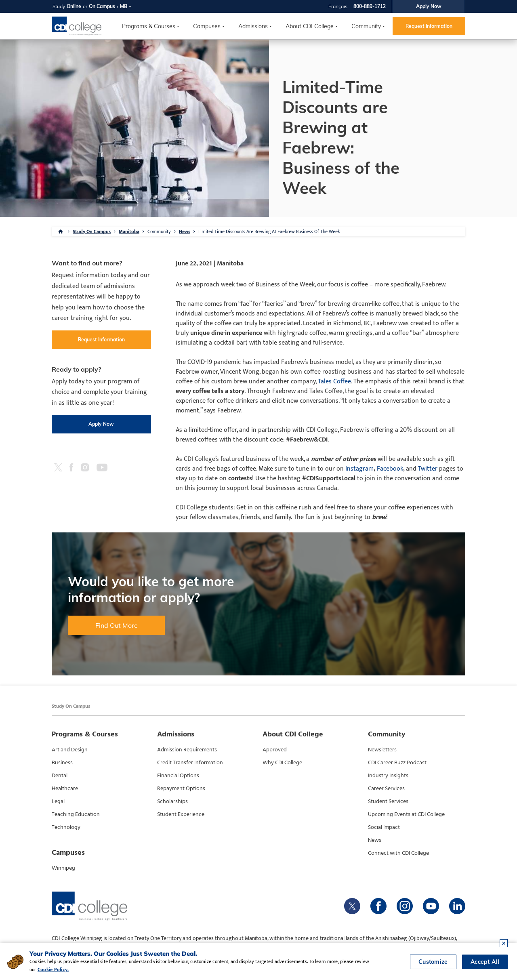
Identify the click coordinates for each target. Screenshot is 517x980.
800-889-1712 (370, 6)
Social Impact (384, 827)
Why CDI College (282, 763)
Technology (66, 827)
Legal (58, 801)
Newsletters (382, 750)
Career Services (386, 789)
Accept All (485, 962)
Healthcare (65, 789)
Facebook (389, 469)
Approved (275, 750)
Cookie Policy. (53, 969)
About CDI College (310, 26)
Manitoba (129, 231)
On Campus (102, 6)
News (185, 231)
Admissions (253, 26)
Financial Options (178, 776)
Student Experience (181, 814)
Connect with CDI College (398, 853)
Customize (433, 962)
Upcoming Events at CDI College (406, 814)
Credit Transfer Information (190, 763)
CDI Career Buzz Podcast (397, 763)
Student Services (388, 801)
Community (366, 26)
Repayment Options (181, 789)
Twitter (428, 469)
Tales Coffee (334, 382)
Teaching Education (76, 814)
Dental (60, 776)
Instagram (359, 469)
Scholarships (172, 801)
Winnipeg (63, 868)
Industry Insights (388, 776)
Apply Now (429, 6)
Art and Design (70, 750)
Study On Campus (92, 231)
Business (62, 763)
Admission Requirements (187, 750)
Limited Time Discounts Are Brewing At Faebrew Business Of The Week (269, 231)
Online (74, 6)
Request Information (429, 26)
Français (338, 6)
